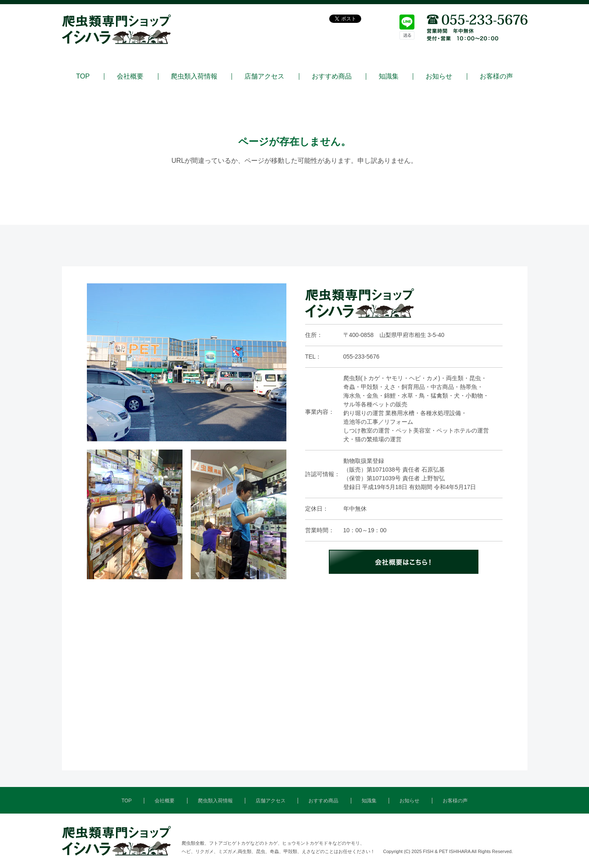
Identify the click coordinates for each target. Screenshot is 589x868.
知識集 (389, 76)
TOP (83, 76)
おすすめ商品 (332, 76)
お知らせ (439, 76)
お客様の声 (496, 76)
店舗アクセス (264, 76)
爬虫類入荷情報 (194, 76)
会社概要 (130, 76)
